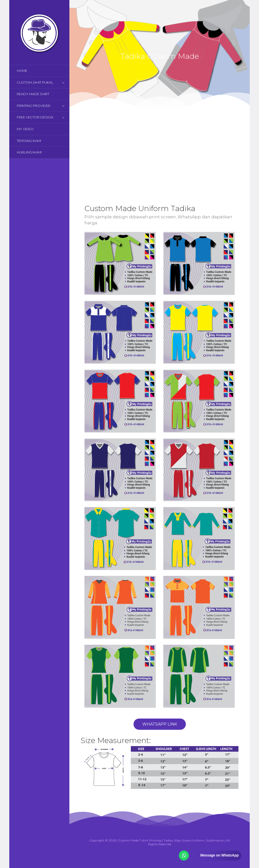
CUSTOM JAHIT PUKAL (35, 82)
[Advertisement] (160, 153)
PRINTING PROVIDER (34, 106)
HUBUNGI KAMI (29, 152)
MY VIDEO (25, 129)
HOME (22, 71)
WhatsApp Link (160, 724)
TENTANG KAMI (29, 141)
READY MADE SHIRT (33, 94)
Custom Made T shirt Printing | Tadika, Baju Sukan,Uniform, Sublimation (171, 840)
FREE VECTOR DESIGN (35, 117)
